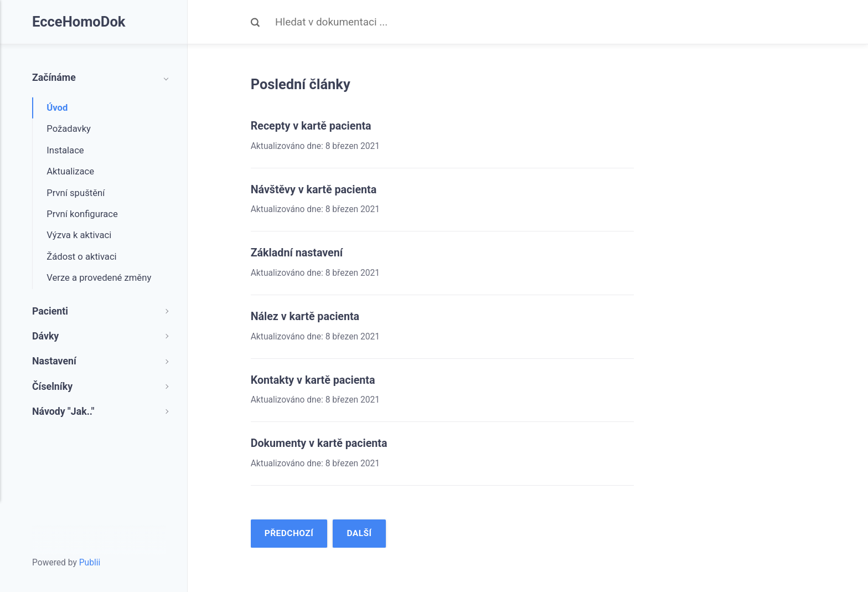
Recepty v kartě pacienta (313, 126)
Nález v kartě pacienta (307, 316)
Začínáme (54, 78)
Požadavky (69, 129)
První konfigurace (82, 214)
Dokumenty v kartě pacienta (321, 442)
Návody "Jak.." (63, 411)
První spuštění (76, 193)
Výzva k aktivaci (79, 235)
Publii (90, 562)
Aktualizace (70, 171)
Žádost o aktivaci (81, 257)
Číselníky (52, 387)
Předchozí (289, 533)
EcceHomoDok (80, 22)
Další (360, 533)
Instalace (65, 150)
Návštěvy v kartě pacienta (316, 189)
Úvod (57, 108)
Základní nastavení (298, 253)
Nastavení (54, 361)
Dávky (45, 336)
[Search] (454, 22)
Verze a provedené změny (99, 278)
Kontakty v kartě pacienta (315, 379)
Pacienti (50, 311)
